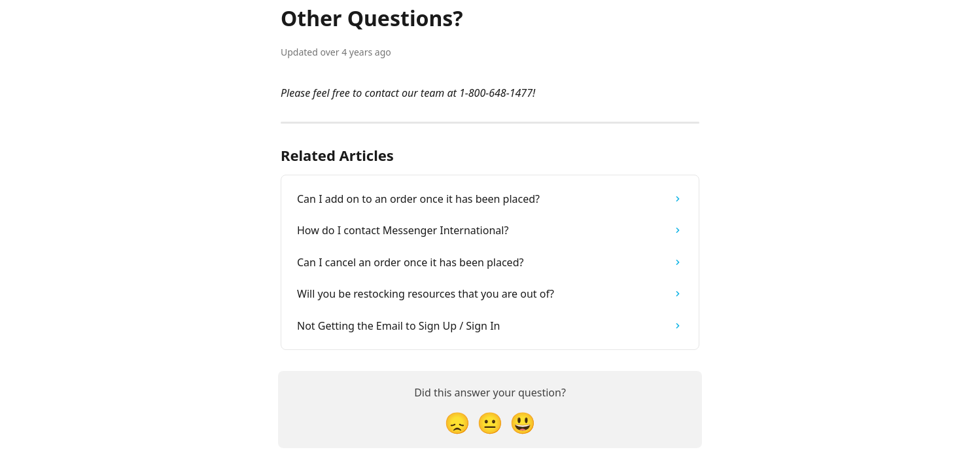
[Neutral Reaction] (490, 422)
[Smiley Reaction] (523, 422)
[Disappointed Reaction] (457, 422)
